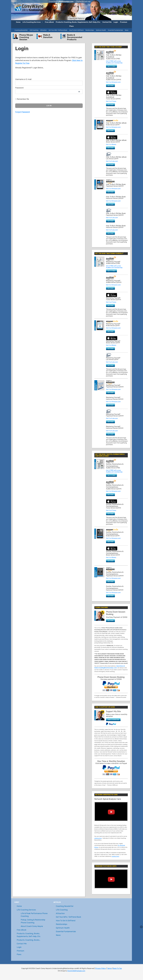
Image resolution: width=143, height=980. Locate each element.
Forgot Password (22, 112)
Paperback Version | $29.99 (115, 215)
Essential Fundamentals (115, 30)
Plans (72, 26)
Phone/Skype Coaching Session (26, 37)
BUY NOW (110, 85)
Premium (124, 22)
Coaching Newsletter (21, 30)
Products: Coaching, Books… (28, 940)
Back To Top (117, 968)
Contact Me (107, 22)
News (127, 30)
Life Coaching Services (33, 22)
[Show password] (79, 92)
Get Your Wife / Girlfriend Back (58, 30)
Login (116, 22)
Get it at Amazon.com (113, 82)
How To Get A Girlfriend (76, 30)
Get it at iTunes (111, 101)
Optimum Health (101, 30)
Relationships (90, 30)
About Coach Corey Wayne (32, 926)
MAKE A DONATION (113, 720)
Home (18, 22)
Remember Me (22, 99)
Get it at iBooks (111, 144)
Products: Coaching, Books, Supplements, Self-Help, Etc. (78, 22)
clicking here (98, 838)
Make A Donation (48, 36)
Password (19, 88)
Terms (109, 968)
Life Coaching (34, 30)
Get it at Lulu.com (112, 161)
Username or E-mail (23, 79)
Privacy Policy (101, 968)
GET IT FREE (111, 66)
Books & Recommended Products (75, 37)
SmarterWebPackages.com (76, 971)
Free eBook (49, 22)
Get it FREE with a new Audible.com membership (114, 62)
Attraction (43, 30)
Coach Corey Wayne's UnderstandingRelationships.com (29, 7)
